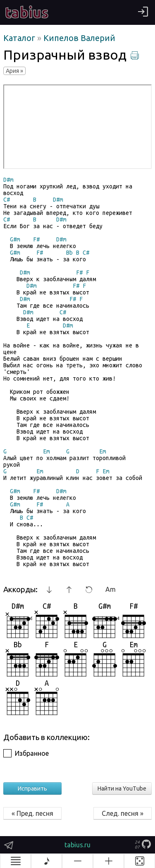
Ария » (14, 71)
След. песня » (123, 813)
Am (111, 589)
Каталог (20, 38)
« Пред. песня (32, 813)
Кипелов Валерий (79, 38)
